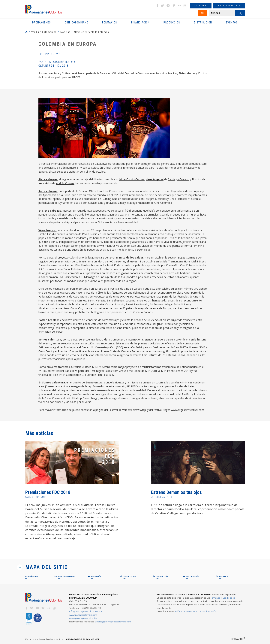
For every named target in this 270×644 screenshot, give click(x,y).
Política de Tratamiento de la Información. (196, 611)
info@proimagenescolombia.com (85, 611)
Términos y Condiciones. (223, 598)
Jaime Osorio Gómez (132, 179)
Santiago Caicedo (179, 179)
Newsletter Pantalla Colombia (92, 32)
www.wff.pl (140, 410)
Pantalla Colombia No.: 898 (57, 64)
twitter (163, 6)
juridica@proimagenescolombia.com (113, 622)
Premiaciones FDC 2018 (48, 492)
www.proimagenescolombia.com (86, 618)
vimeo (174, 6)
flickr (179, 6)
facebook (157, 6)
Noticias (65, 32)
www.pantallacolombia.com (83, 615)
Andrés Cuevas (65, 183)
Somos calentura (50, 339)
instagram (185, 6)
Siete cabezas (48, 179)
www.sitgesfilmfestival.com (187, 410)
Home (26, 32)
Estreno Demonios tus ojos (176, 492)
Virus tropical (155, 179)
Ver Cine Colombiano (44, 32)
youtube (168, 6)
